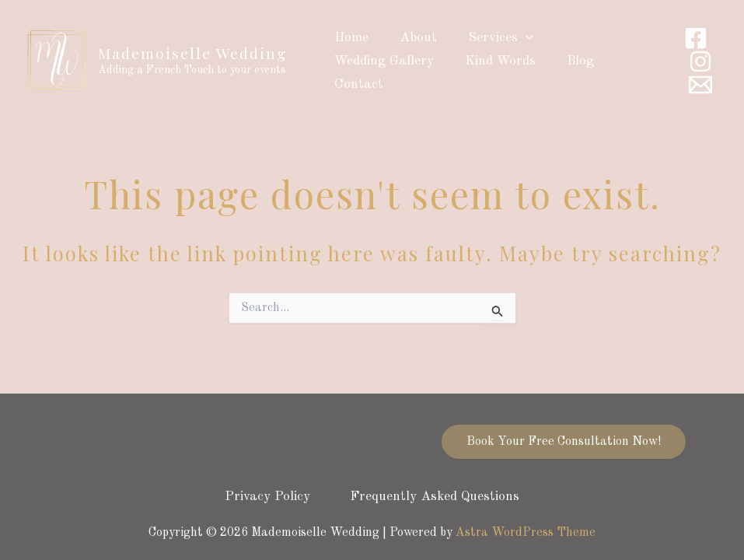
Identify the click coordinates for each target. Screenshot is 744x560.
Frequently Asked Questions (438, 497)
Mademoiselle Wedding (193, 53)
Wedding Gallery (382, 61)
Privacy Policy (264, 497)
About (411, 38)
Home (349, 38)
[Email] (700, 85)
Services (489, 38)
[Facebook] (696, 38)
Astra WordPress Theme (526, 533)
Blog (569, 61)
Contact (356, 84)
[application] (514, 38)
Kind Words (493, 61)
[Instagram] (700, 61)
